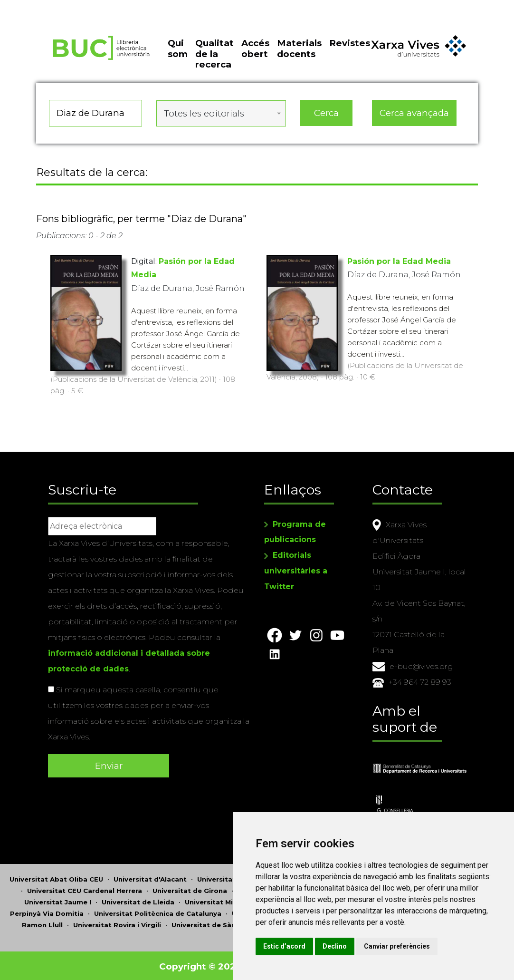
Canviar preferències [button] (421, 946)
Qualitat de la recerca (214, 58)
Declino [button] (359, 946)
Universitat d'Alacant (150, 877)
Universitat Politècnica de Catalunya (158, 912)
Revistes (350, 48)
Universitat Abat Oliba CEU (56, 877)
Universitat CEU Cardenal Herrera (85, 889)
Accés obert (255, 53)
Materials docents (299, 53)
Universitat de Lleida (138, 900)
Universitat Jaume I (58, 900)
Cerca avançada (414, 116)
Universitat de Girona (190, 889)
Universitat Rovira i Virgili (117, 923)
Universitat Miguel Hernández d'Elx (245, 900)
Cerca (326, 116)
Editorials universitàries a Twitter (296, 570)
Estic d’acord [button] (309, 946)
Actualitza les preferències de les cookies (86, 6)
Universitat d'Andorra (234, 877)
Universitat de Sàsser (209, 923)
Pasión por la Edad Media (399, 263)
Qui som (178, 53)
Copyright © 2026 (201, 965)
